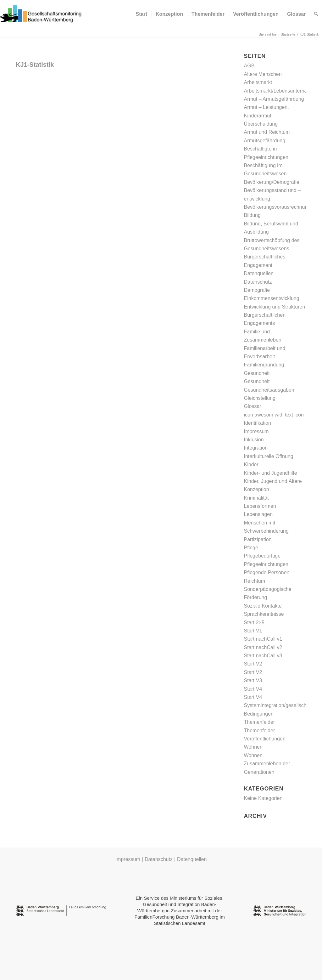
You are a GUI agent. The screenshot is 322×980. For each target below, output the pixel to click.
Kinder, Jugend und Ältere (273, 481)
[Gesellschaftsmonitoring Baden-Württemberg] (44, 14)
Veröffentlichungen (265, 739)
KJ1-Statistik (35, 65)
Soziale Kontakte (263, 606)
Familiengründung (264, 365)
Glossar (253, 406)
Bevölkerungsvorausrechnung (277, 207)
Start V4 (253, 689)
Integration (256, 448)
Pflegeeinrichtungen (266, 564)
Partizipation (258, 539)
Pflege (251, 548)
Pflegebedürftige (262, 556)
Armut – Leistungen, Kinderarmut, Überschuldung (266, 116)
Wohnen (253, 747)
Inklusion (254, 440)
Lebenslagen (258, 514)
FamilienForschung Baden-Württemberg (177, 917)
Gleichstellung (260, 398)
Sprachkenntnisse (264, 614)
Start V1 (253, 631)
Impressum (256, 431)
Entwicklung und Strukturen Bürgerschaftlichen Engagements (275, 315)
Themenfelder (260, 722)
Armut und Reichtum (267, 132)
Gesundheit (257, 373)
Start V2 (253, 664)
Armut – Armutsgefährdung (274, 99)
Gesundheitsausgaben (269, 390)
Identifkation (258, 423)
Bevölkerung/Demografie (272, 182)
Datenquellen (259, 273)
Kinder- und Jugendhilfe (271, 473)
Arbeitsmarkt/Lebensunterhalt (277, 91)
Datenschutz (258, 282)
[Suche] (316, 14)
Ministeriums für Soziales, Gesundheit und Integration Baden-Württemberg (180, 904)
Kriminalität (256, 498)
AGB (249, 66)
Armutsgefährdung (265, 141)
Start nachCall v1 (263, 639)
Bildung (252, 215)
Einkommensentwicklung (272, 298)
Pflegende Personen (267, 572)
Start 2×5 (254, 623)
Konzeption (257, 489)
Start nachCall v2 (263, 647)
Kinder (251, 465)
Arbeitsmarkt (258, 82)
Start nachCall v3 (263, 656)
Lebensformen (260, 506)
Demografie (257, 290)
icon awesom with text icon (274, 415)
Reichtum (255, 581)
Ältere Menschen (263, 74)
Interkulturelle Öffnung (269, 456)
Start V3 (253, 680)
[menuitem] (142, 14)
